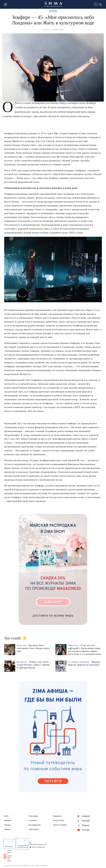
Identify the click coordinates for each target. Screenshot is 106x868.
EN (96, 4)
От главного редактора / (79, 662)
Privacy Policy (59, 820)
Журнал (7, 825)
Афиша (7, 829)
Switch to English (60, 825)
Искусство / (22, 645)
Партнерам (33, 816)
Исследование (35, 825)
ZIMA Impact (34, 829)
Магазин (8, 820)
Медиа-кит (57, 816)
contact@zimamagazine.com (38, 844)
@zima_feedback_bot (37, 847)
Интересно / (22, 662)
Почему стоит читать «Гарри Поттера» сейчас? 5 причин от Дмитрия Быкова (33, 665)
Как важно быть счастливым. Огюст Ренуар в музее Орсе (33, 648)
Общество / (74, 645)
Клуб (6, 816)
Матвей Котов (58, 30)
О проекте (33, 820)
